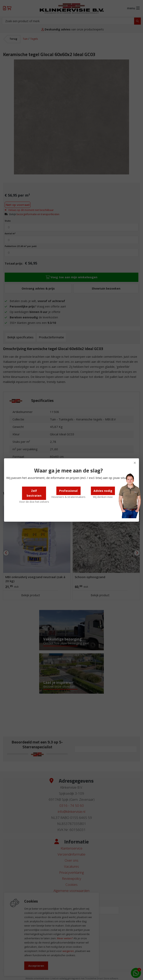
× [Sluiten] (135, 463)
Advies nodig (103, 491)
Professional (68, 491)
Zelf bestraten (34, 493)
